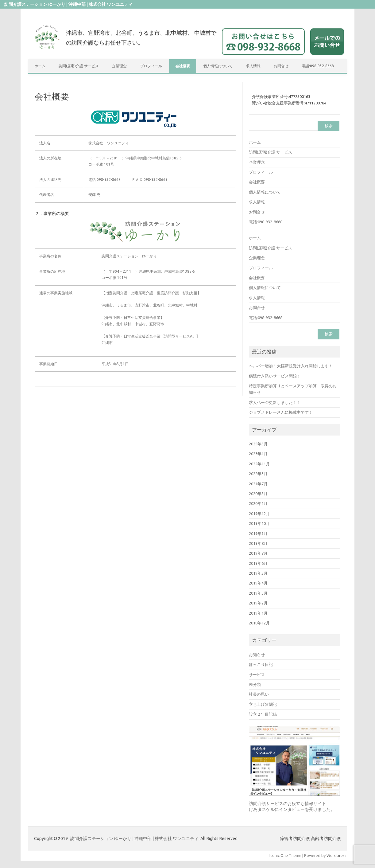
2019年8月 (258, 543)
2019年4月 (258, 583)
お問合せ (281, 66)
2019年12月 (259, 514)
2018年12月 (259, 623)
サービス (257, 674)
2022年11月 (259, 464)
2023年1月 (258, 454)
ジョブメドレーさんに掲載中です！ (281, 412)
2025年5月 (258, 444)
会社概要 (183, 66)
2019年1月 (258, 613)
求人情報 (253, 66)
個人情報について (218, 66)
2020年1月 (258, 503)
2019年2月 (258, 603)
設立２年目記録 (263, 714)
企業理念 (119, 66)
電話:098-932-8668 (318, 66)
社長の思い (259, 694)
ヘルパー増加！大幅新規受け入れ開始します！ (291, 366)
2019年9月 (258, 534)
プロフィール (151, 66)
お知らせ (257, 655)
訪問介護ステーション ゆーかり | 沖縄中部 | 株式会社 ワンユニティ (134, 839)
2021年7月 (258, 484)
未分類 (255, 684)
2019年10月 (259, 523)
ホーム (40, 66)
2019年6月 (258, 563)
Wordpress (336, 855)
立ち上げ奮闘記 (263, 704)
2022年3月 (258, 474)
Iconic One (279, 855)
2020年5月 (258, 494)
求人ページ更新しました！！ (275, 402)
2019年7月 (258, 553)
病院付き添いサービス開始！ (275, 376)
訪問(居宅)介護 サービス (79, 66)
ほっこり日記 (261, 664)
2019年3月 (258, 593)
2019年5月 (258, 573)
